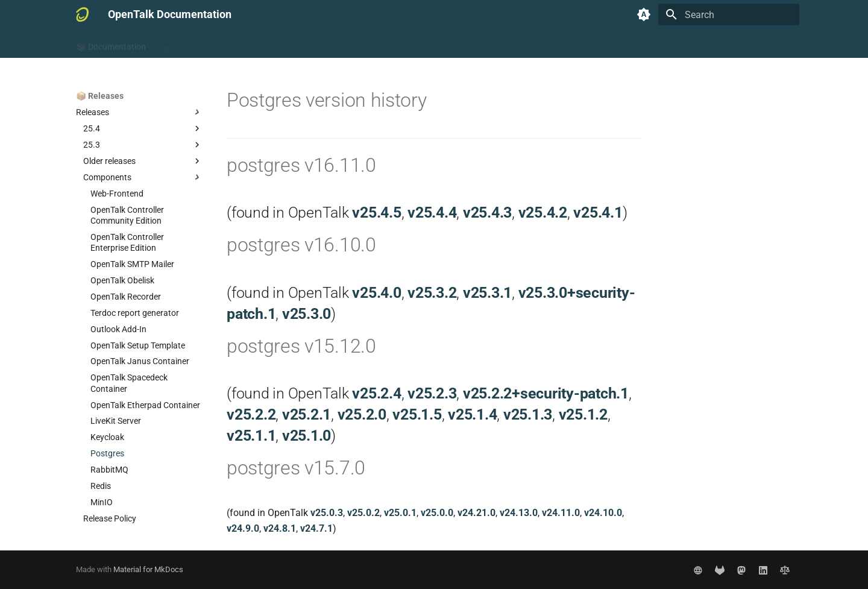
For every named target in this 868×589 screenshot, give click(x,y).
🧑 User (175, 44)
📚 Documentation (111, 44)
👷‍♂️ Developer (279, 44)
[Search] (729, 14)
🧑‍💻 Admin (222, 44)
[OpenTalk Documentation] (82, 14)
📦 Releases (340, 44)
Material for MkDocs (148, 569)
